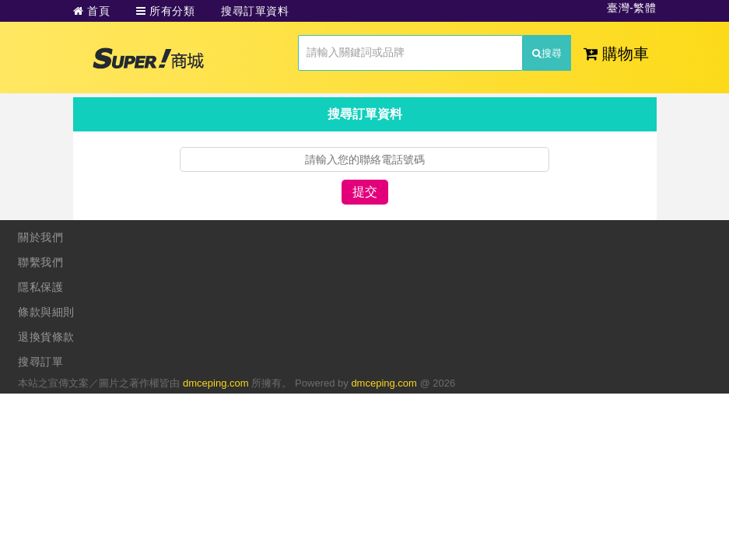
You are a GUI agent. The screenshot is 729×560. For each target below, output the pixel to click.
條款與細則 (46, 312)
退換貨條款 (46, 337)
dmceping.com (216, 383)
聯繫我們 (40, 262)
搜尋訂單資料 (255, 11)
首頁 (92, 11)
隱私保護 (40, 287)
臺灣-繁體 (631, 8)
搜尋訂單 (40, 362)
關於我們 (40, 237)
